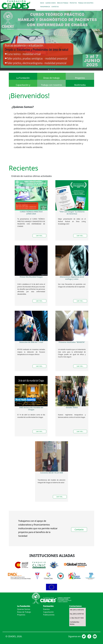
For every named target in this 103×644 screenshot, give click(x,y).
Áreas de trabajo (63, 3)
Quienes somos (51, 3)
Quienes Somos (24, 609)
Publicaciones (49, 615)
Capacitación (48, 612)
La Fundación (23, 78)
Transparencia (45, 7)
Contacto (79, 529)
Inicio (42, 3)
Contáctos (55, 7)
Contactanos (75, 606)
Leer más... (39, 236)
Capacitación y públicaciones (23, 85)
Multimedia (80, 85)
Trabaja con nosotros (86, 3)
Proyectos (73, 3)
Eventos (46, 609)
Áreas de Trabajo (24, 612)
